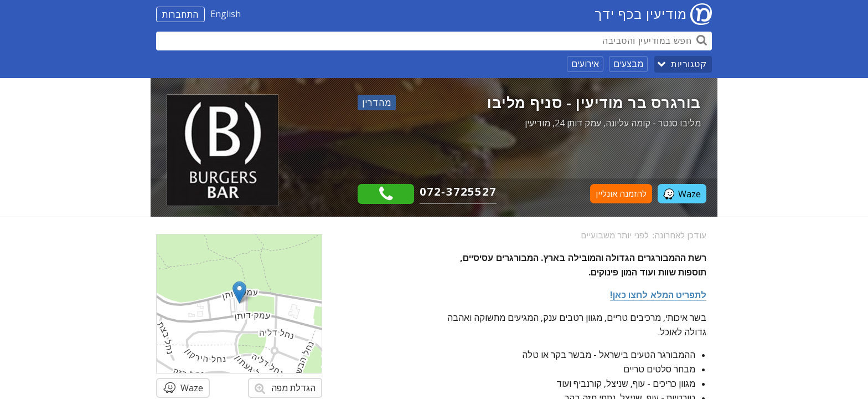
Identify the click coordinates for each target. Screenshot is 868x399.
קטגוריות (689, 64)
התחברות (180, 14)
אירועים (585, 64)
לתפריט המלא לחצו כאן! (658, 295)
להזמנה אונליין (621, 194)
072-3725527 (458, 191)
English (226, 14)
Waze (682, 194)
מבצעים (628, 64)
